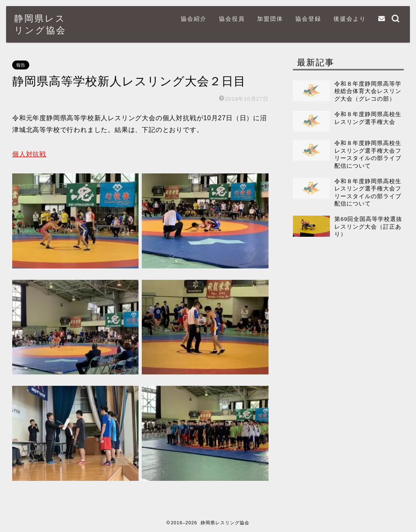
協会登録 (308, 19)
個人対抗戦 (29, 154)
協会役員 (232, 19)
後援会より (350, 19)
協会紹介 (194, 19)
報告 (21, 65)
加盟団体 (270, 19)
